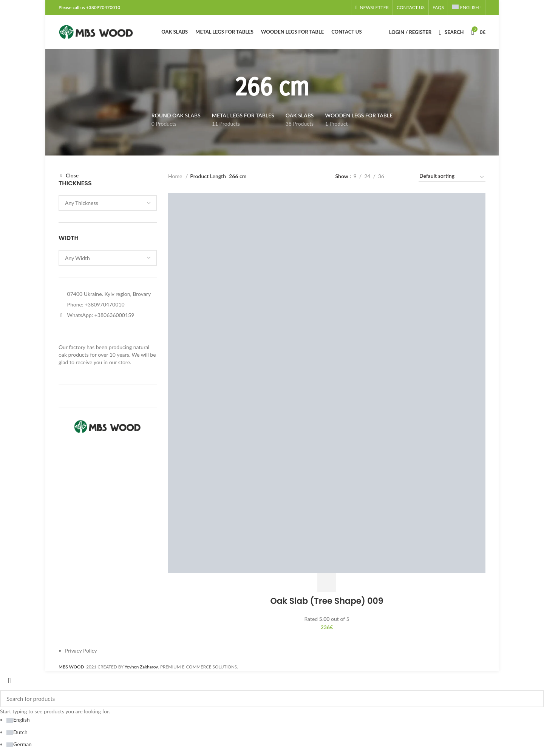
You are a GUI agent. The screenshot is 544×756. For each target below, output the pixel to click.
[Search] (451, 32)
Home (176, 176)
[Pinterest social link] (331, 8)
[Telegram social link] (345, 8)
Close (72, 176)
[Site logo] (96, 32)
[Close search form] (9, 681)
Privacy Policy (81, 651)
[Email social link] (327, 8)
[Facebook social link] (318, 8)
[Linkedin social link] (336, 8)
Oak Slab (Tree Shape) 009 (327, 601)
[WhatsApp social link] (340, 8)
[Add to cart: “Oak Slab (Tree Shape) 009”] (327, 582)
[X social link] (322, 8)
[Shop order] (452, 177)
